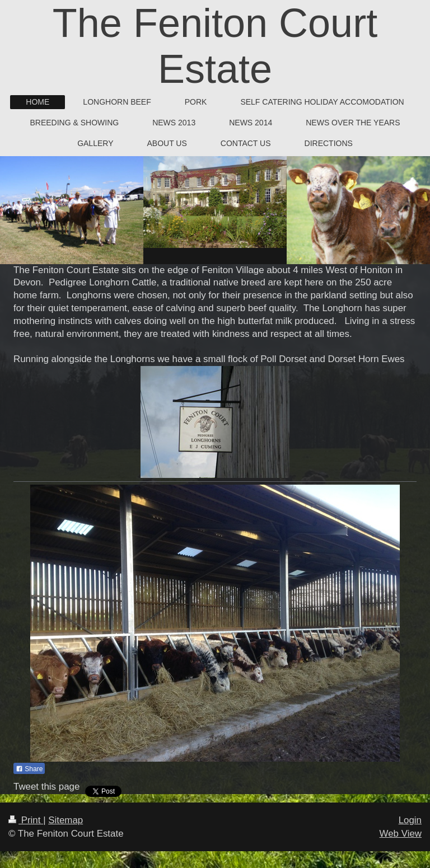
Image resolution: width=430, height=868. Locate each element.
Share (29, 769)
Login (410, 820)
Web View (401, 834)
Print (26, 820)
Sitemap (66, 820)
